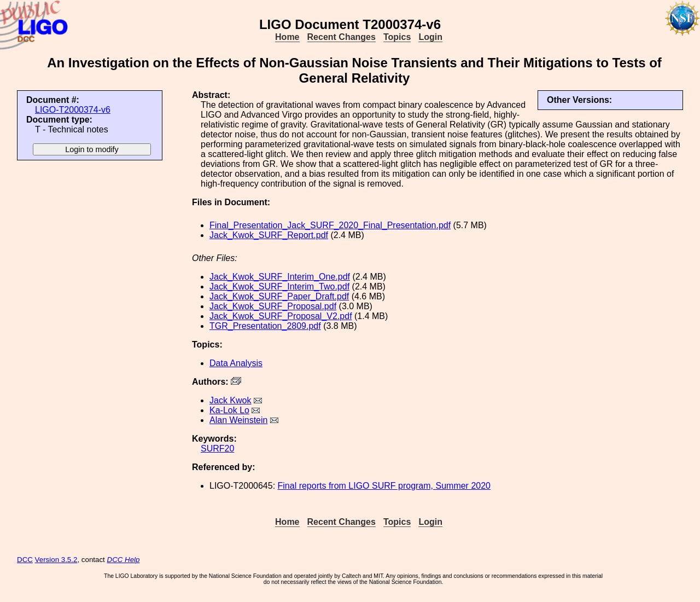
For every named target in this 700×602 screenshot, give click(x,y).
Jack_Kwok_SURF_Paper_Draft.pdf (279, 296)
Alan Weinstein (238, 420)
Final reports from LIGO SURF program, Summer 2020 (384, 486)
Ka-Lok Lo (229, 410)
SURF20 (217, 448)
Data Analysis (236, 363)
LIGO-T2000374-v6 (73, 110)
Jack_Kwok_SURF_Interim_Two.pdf (279, 286)
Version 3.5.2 (56, 560)
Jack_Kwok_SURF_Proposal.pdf (273, 306)
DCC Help (124, 560)
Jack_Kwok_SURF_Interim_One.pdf (280, 277)
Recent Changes (342, 37)
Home (287, 37)
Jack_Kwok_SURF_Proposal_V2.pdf (281, 316)
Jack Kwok (230, 400)
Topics (397, 37)
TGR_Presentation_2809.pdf (265, 326)
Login (430, 37)
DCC (25, 560)
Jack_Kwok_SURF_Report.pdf (269, 235)
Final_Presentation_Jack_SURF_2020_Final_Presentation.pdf (330, 225)
